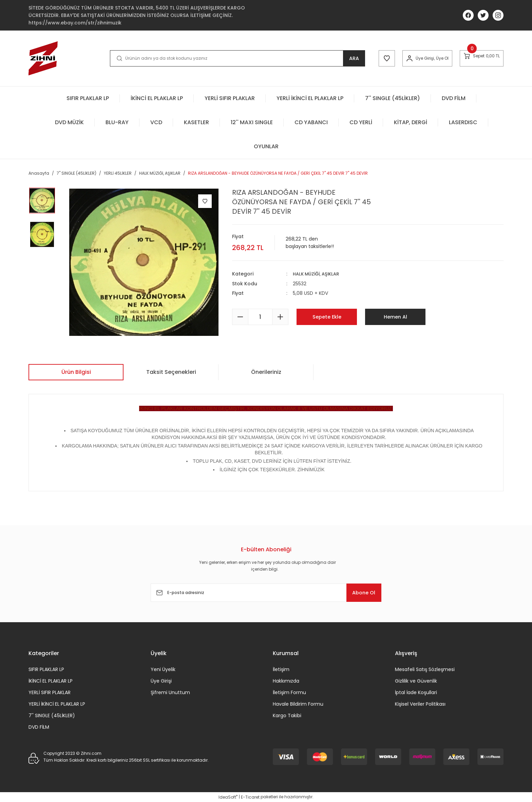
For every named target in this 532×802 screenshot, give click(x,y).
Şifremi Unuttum (170, 692)
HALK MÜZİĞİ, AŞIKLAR (318, 274)
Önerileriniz (266, 372)
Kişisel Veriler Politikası (420, 704)
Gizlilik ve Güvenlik (416, 681)
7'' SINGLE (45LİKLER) (52, 715)
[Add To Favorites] (205, 201)
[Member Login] (399, 58)
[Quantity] (260, 317)
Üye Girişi (161, 681)
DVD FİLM (39, 727)
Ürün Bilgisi (76, 372)
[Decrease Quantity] (240, 317)
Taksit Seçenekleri (171, 372)
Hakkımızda (286, 681)
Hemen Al (395, 316)
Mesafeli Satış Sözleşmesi (425, 669)
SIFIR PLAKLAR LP (46, 669)
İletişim (281, 669)
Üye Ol (431, 58)
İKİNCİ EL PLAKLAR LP (51, 681)
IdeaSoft (228, 797)
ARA (339, 58)
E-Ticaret (250, 797)
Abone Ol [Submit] (361, 593)
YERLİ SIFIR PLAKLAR (50, 692)
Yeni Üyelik (163, 669)
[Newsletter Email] (266, 593)
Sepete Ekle (327, 316)
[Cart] (478, 58)
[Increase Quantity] (280, 317)
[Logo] (43, 58)
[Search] (230, 58)
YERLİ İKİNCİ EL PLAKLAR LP (57, 704)
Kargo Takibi (287, 715)
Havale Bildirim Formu (298, 704)
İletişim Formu (289, 692)
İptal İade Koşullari (416, 692)
